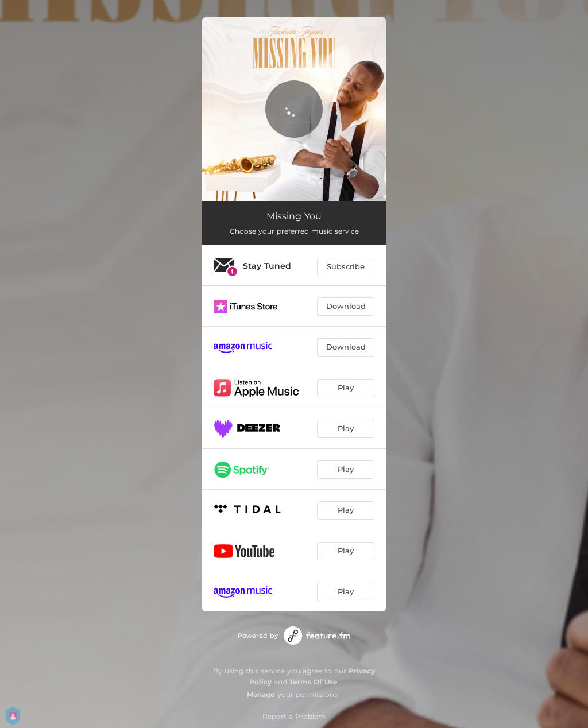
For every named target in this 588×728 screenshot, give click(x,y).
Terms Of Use (314, 682)
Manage (261, 694)
